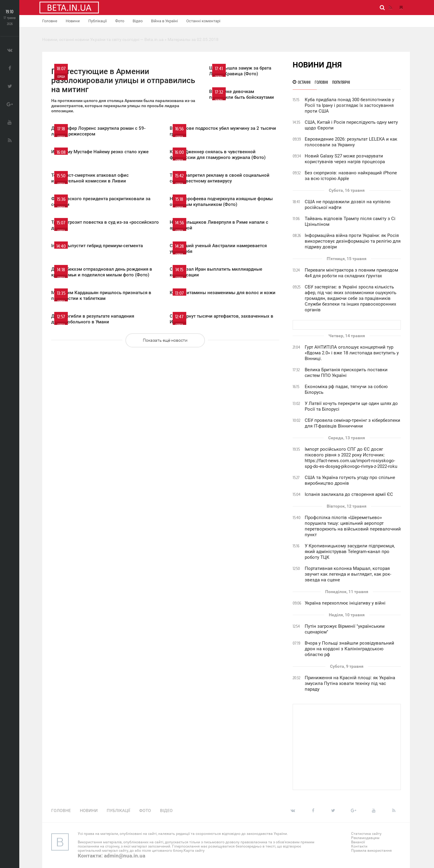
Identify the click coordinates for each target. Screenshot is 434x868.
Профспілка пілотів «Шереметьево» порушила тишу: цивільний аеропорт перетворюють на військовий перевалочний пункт (353, 526)
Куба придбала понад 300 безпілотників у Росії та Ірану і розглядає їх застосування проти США (349, 105)
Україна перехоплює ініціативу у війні (345, 603)
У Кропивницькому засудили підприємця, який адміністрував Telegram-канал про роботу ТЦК (350, 552)
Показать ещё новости (165, 340)
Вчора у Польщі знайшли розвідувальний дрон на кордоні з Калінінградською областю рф (349, 649)
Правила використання (371, 851)
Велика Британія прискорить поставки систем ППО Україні (346, 373)
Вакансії (358, 842)
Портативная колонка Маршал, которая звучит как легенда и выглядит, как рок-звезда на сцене (348, 574)
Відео (138, 21)
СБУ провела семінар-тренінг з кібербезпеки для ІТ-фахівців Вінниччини (352, 423)
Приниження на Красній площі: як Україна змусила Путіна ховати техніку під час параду (350, 683)
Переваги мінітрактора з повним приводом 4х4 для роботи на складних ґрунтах (351, 273)
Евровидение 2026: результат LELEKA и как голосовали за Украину (351, 142)
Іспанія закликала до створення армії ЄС (349, 494)
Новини (73, 21)
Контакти (359, 846)
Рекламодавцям (365, 838)
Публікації (97, 21)
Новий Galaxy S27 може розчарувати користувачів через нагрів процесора (345, 159)
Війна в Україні (164, 21)
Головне (50, 21)
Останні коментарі (203, 21)
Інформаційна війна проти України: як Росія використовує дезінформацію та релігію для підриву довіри (353, 241)
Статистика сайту (366, 834)
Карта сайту (194, 851)
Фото (120, 21)
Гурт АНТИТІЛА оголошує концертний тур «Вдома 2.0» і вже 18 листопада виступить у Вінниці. (352, 353)
